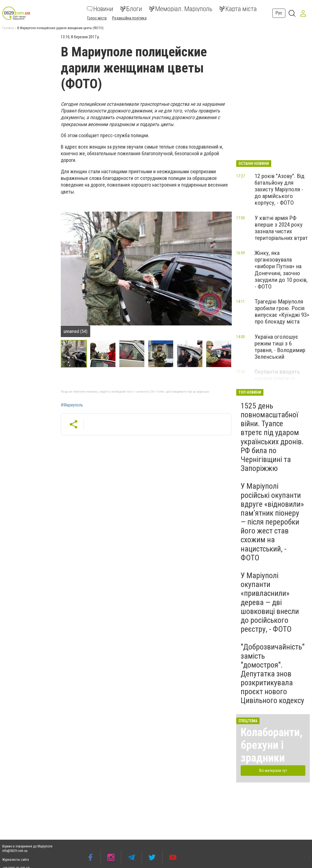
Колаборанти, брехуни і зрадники (272, 745)
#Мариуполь (72, 405)
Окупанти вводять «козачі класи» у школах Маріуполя (277, 378)
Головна (8, 28)
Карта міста (238, 9)
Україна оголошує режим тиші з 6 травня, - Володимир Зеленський (280, 347)
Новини (100, 9)
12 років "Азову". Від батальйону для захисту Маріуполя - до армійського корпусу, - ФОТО (280, 190)
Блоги (131, 9)
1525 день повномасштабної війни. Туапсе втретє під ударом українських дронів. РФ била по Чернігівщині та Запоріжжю (272, 437)
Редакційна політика (129, 18)
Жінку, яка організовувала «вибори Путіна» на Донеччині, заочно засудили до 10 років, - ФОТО (281, 270)
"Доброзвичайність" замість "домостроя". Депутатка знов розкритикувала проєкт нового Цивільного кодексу (273, 674)
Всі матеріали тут (273, 771)
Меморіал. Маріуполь (181, 9)
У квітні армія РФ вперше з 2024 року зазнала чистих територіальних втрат (281, 228)
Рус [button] (279, 13)
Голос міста (97, 18)
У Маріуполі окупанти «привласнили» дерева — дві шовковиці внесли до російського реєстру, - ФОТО (270, 602)
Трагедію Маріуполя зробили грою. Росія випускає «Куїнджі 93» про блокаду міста (282, 312)
